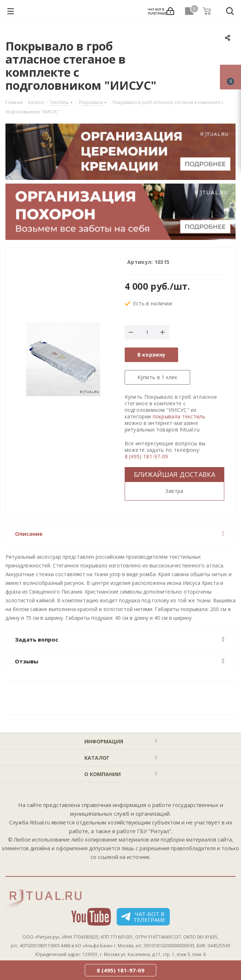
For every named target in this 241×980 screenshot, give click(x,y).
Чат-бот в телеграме (143, 917)
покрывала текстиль (179, 416)
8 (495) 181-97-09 (146, 456)
